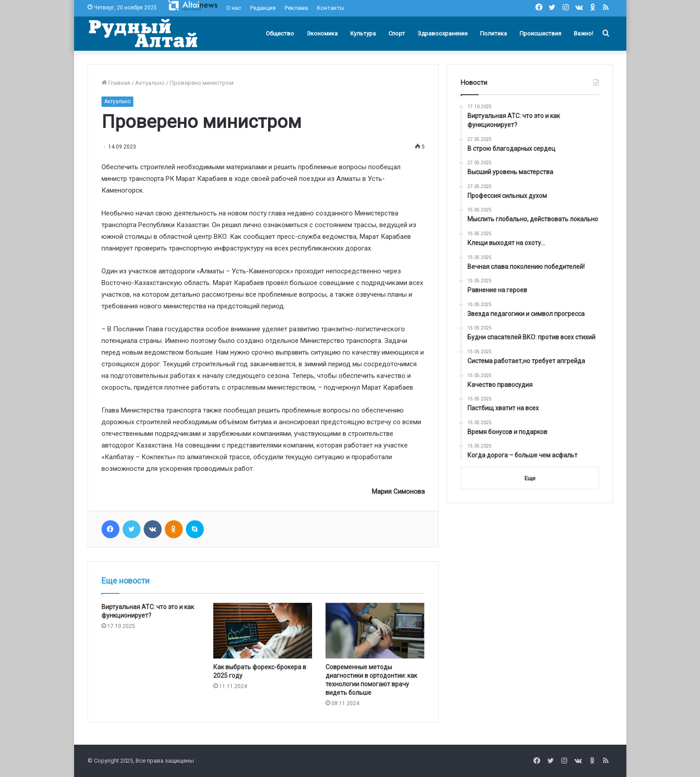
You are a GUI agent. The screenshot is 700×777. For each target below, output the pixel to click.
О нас (234, 8)
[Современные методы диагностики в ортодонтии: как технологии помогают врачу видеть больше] (375, 631)
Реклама (296, 8)
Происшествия (540, 33)
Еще (530, 478)
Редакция (263, 8)
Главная (116, 83)
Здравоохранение (442, 33)
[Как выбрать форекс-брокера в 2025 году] (263, 631)
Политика (493, 33)
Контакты (331, 8)
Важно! (583, 33)
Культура (363, 33)
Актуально (150, 83)
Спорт (397, 33)
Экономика (322, 33)
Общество (280, 33)
